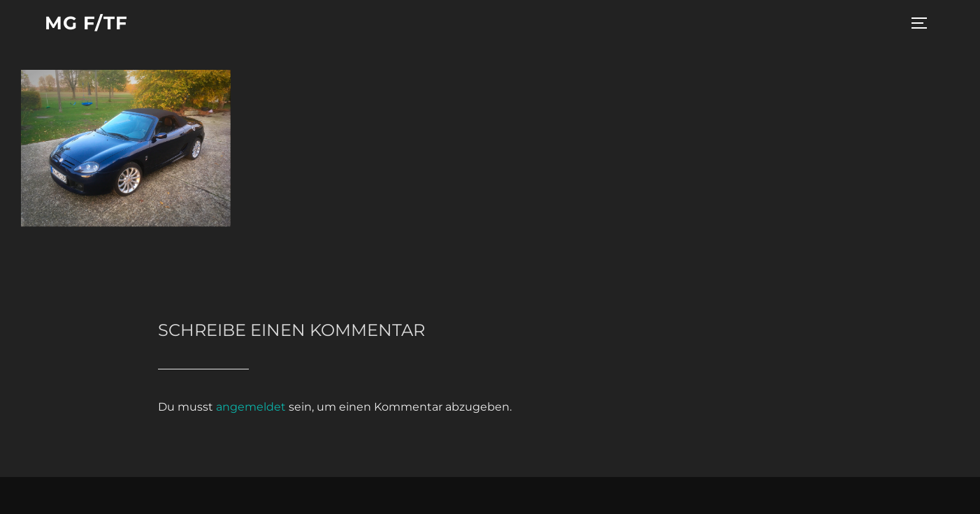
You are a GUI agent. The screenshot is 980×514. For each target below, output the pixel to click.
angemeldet (251, 407)
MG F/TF (86, 23)
